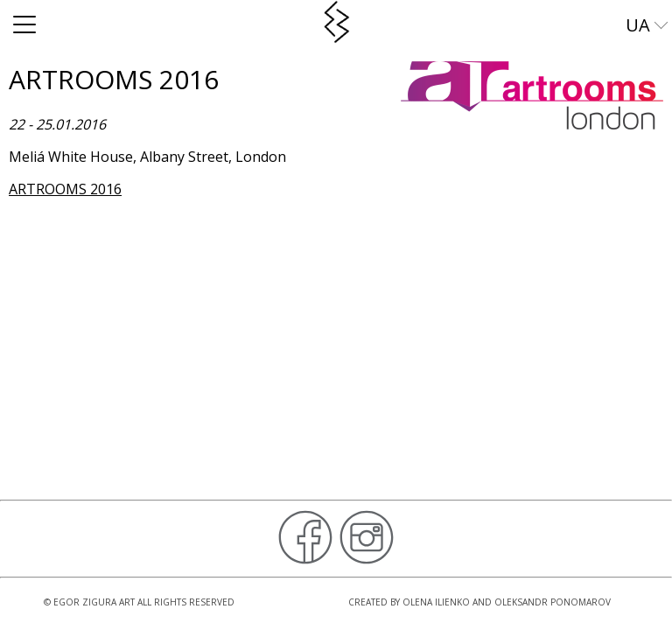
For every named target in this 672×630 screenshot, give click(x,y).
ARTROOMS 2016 (65, 189)
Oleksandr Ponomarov (553, 602)
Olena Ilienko (436, 602)
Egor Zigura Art (94, 602)
